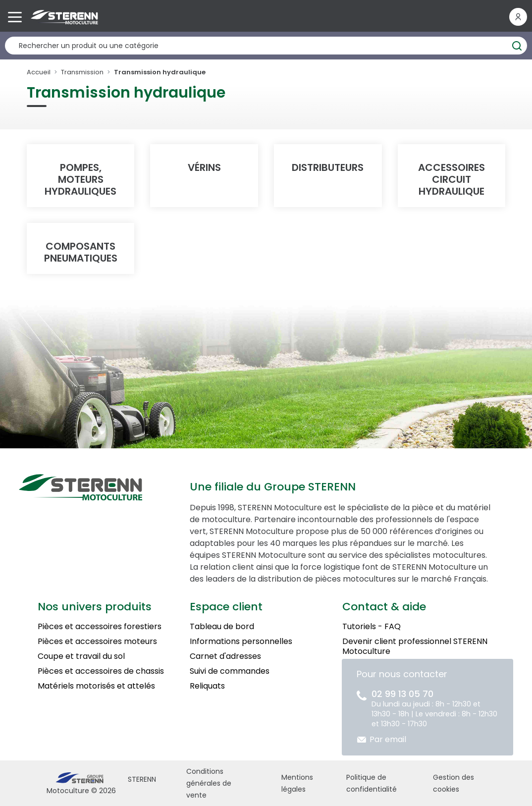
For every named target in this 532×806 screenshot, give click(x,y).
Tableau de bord (222, 626)
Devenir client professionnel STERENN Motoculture (415, 646)
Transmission (82, 72)
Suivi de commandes (230, 671)
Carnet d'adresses (225, 656)
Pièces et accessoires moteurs (97, 641)
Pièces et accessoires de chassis (101, 671)
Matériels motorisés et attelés (96, 686)
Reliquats (207, 686)
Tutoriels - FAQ (372, 626)
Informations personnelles (241, 641)
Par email (388, 739)
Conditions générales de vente (209, 783)
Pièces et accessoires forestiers (100, 626)
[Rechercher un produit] (266, 46)
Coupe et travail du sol (81, 656)
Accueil (39, 72)
